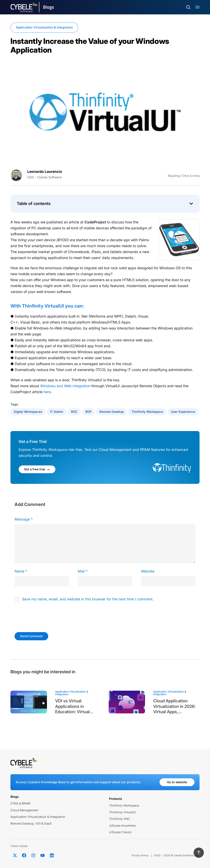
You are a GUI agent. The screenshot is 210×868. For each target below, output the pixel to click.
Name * (21, 571)
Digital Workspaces (28, 412)
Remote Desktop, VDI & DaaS (31, 824)
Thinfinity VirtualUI (122, 812)
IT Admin (57, 412)
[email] (105, 581)
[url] (168, 581)
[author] (42, 581)
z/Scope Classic (120, 832)
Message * (24, 519)
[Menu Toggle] (197, 7)
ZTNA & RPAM (20, 803)
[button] (191, 204)
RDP (88, 412)
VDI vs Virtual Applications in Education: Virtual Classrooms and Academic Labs (72, 706)
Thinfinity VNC (120, 819)
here (47, 392)
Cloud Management (24, 810)
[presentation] (43, 616)
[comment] (105, 544)
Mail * (83, 571)
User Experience (183, 412)
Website (148, 571)
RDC (74, 412)
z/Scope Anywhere (122, 826)
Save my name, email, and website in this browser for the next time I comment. (88, 599)
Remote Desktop (112, 412)
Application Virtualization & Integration (44, 27)
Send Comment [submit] (31, 636)
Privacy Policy (140, 855)
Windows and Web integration (65, 386)
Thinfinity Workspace (147, 412)
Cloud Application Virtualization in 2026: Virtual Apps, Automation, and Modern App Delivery (175, 706)
